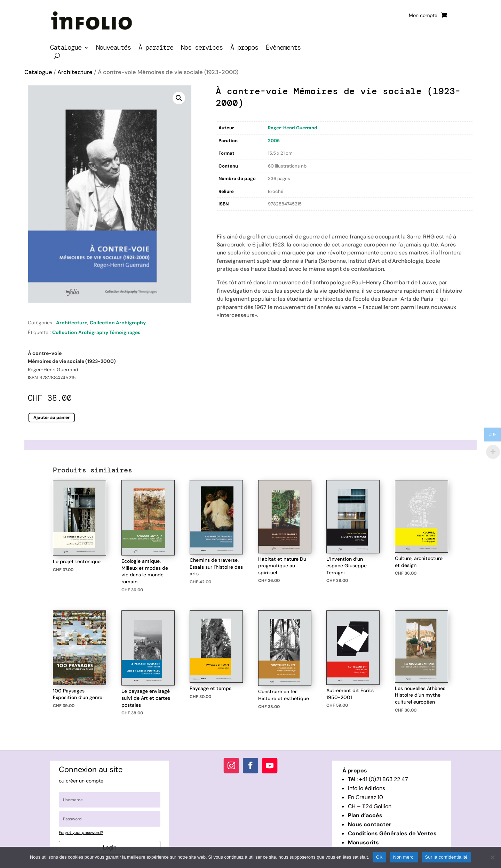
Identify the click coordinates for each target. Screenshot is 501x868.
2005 (274, 141)
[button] (179, 98)
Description (230, 218)
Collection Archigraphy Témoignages (96, 332)
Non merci (404, 857)
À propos (244, 48)
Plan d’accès (365, 815)
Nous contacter (370, 824)
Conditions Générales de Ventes (392, 833)
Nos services (202, 48)
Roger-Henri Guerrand (293, 128)
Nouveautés (113, 48)
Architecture (75, 72)
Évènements (283, 48)
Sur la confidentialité (447, 857)
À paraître (156, 48)
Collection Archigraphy (118, 323)
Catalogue (66, 48)
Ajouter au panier (52, 417)
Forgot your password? (81, 833)
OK (379, 857)
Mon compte (423, 16)
